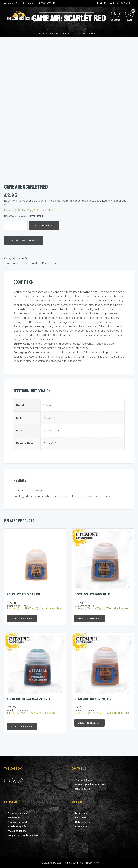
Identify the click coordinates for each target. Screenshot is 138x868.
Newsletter (14, 818)
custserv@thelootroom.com (19, 3)
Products (54, 33)
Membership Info (17, 826)
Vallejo (53, 263)
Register (126, 3)
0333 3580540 (47, 3)
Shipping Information (19, 822)
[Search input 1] (58, 17)
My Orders (81, 818)
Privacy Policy (92, 863)
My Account (82, 813)
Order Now (44, 225)
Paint (45, 263)
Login (114, 3)
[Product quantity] (16, 226)
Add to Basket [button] (22, 618)
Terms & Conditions (73, 863)
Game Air (68, 33)
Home (41, 33)
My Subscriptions (17, 831)
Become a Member (18, 813)
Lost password (83, 826)
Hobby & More (32, 263)
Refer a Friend (83, 822)
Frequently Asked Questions (23, 835)
